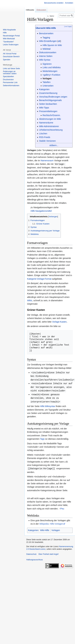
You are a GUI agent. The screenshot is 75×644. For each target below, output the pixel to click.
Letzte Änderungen (11, 45)
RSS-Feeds (45, 137)
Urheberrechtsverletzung (51, 130)
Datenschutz (31, 552)
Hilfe (5, 33)
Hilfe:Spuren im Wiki (52, 45)
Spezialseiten (8, 76)
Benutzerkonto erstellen (54, 3)
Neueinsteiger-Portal (11, 36)
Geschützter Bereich (11, 57)
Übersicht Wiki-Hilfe (46, 28)
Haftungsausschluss (35, 558)
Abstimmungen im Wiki (50, 119)
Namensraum (47, 161)
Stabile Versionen (47, 141)
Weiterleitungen (50, 71)
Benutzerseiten (46, 33)
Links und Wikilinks (52, 67)
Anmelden (69, 3)
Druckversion (8, 80)
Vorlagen (47, 78)
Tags (42, 437)
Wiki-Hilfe (45, 529)
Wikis (30, 300)
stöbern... (54, 145)
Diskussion (41, 10)
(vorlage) (68, 26)
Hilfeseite (30, 10)
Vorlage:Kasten (59, 322)
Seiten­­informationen (11, 86)
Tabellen (47, 82)
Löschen (43, 134)
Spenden (7, 60)
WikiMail (47, 49)
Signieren (47, 64)
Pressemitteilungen (48, 111)
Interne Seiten (46, 56)
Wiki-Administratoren (49, 126)
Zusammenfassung (48, 93)
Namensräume (46, 123)
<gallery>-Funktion (51, 75)
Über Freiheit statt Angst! (49, 552)
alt (59, 41)
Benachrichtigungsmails (50, 100)
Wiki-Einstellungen (48, 41)
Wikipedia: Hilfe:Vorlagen (51, 522)
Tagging (46, 38)
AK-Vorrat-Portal (10, 54)
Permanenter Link (10, 82)
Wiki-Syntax (45, 60)
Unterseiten (48, 86)
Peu (62, 507)
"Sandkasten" (8, 42)
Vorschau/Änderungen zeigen (53, 97)
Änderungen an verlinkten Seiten (10, 73)
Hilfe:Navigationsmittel (41, 211)
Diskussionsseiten (48, 52)
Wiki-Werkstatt (9, 39)
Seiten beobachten (48, 104)
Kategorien (44, 89)
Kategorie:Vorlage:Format (39, 279)
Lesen (38, 16)
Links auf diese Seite (11, 69)
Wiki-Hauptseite (9, 30)
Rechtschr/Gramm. (52, 115)
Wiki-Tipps (44, 108)
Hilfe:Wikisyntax (48, 405)
